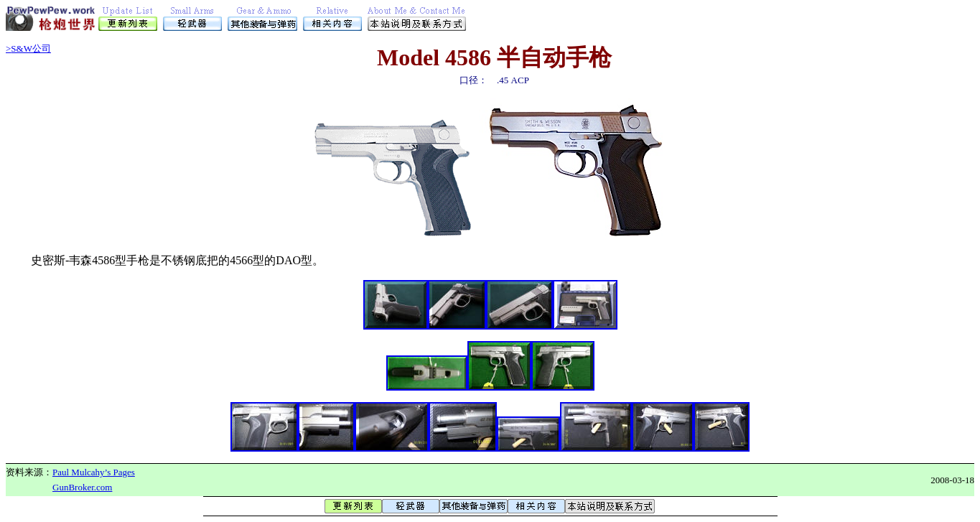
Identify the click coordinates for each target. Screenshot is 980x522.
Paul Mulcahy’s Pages (94, 472)
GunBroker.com (82, 487)
